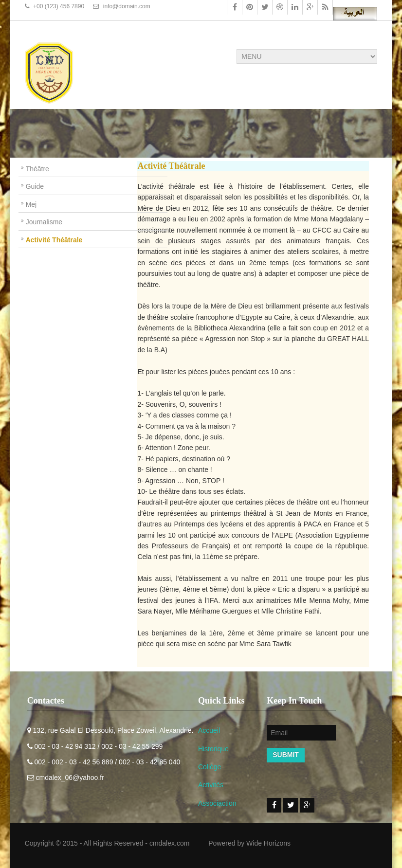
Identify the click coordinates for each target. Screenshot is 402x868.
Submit (286, 755)
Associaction (217, 803)
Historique (213, 749)
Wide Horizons (268, 843)
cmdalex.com (169, 843)
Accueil (209, 730)
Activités (211, 785)
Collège (210, 767)
